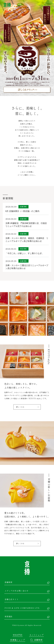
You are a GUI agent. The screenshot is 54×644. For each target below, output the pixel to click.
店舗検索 (9, 582)
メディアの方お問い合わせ (17, 591)
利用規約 (9, 616)
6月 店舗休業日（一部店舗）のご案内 (22, 211)
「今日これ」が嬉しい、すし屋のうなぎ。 (25, 253)
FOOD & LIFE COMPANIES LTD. (22, 608)
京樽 (27, 568)
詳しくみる (20, 407)
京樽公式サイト (12, 599)
